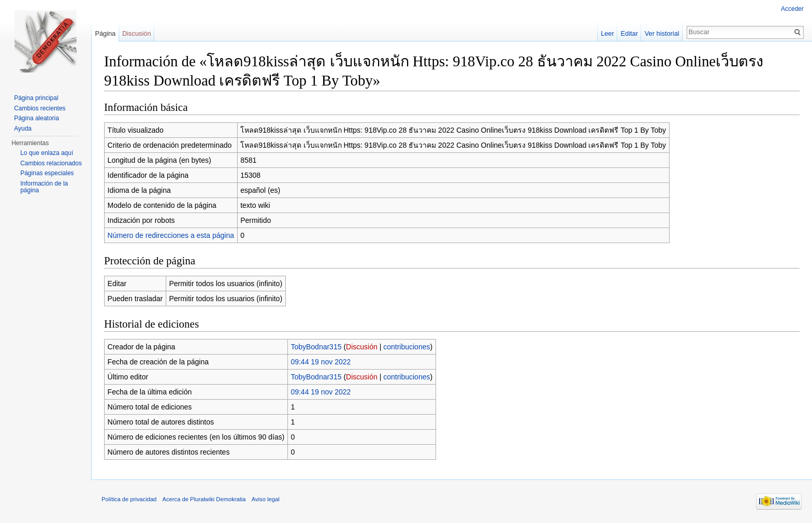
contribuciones (407, 347)
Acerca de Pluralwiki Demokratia (204, 499)
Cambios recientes (40, 108)
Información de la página (44, 187)
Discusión (362, 347)
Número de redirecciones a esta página (171, 235)
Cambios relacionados (51, 163)
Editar (629, 33)
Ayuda (23, 129)
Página (105, 33)
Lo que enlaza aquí (47, 153)
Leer (607, 33)
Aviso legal (266, 499)
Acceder (792, 9)
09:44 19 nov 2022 (321, 362)
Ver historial (662, 33)
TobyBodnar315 (316, 347)
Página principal (36, 98)
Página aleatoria (37, 118)
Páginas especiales (47, 173)
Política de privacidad (129, 499)
